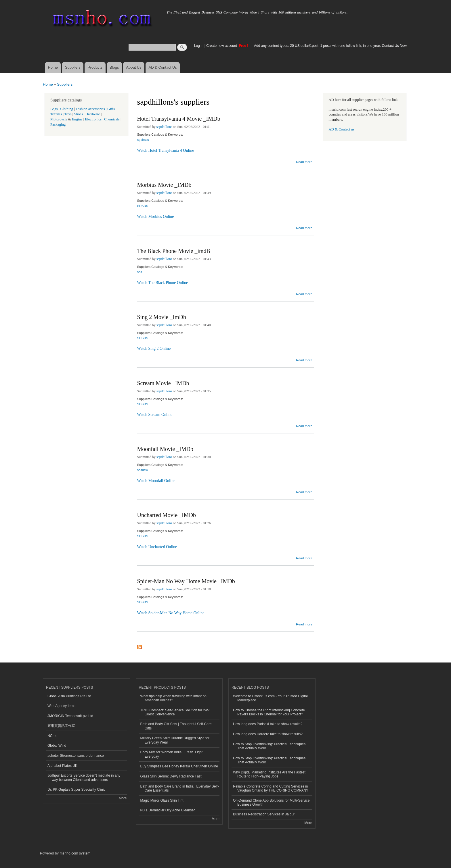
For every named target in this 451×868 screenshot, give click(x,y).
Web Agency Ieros (61, 706)
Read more (304, 161)
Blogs (114, 67)
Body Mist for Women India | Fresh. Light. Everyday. (172, 754)
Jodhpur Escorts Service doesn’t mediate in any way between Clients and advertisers (84, 777)
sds (140, 272)
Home (53, 67)
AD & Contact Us (163, 67)
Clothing (67, 109)
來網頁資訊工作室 (61, 726)
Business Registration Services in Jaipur (264, 814)
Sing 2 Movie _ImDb (162, 317)
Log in (199, 46)
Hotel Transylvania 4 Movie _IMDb (179, 119)
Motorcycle (59, 119)
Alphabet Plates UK (62, 766)
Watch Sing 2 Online (154, 348)
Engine (77, 119)
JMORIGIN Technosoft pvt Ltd (70, 716)
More (123, 798)
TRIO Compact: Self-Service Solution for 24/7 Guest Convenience (175, 712)
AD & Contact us (342, 129)
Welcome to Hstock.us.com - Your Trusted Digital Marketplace (270, 698)
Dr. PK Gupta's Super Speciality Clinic (76, 790)
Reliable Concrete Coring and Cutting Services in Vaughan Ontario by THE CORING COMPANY (271, 788)
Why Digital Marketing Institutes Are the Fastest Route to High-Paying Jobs (269, 774)
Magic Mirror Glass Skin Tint (162, 800)
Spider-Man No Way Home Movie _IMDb (186, 581)
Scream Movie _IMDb (163, 383)
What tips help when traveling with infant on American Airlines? (174, 698)
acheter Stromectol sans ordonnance (76, 756)
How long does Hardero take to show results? (268, 734)
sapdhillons (164, 127)
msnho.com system (75, 853)
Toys (68, 114)
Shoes (79, 114)
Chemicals (112, 119)
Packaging (58, 124)
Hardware (93, 114)
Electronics (93, 119)
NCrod (52, 736)
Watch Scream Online (155, 415)
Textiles (56, 114)
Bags (54, 109)
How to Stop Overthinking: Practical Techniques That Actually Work (269, 746)
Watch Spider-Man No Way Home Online (171, 613)
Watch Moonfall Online (156, 481)
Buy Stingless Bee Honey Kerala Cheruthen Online (179, 766)
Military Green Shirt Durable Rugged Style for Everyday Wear (175, 740)
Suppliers (73, 67)
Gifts (111, 109)
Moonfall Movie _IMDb (165, 449)
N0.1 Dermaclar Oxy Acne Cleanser (168, 810)
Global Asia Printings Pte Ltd (69, 696)
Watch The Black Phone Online (163, 283)
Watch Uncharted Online (157, 547)
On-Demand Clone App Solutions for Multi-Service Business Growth (271, 802)
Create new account (222, 46)
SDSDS (143, 206)
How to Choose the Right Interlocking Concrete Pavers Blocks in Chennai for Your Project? (269, 712)
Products (95, 67)
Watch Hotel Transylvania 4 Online (166, 150)
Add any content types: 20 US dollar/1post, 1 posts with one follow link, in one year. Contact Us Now (330, 46)
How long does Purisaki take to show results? (268, 724)
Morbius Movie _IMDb (164, 185)
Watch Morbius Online (156, 217)
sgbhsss (143, 140)
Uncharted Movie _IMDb (167, 515)
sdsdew (143, 470)
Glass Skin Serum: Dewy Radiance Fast (171, 776)
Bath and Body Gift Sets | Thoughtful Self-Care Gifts (176, 726)
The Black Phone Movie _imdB (174, 251)
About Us (134, 67)
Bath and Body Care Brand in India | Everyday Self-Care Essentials (180, 788)
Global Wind (57, 746)
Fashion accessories (90, 109)
